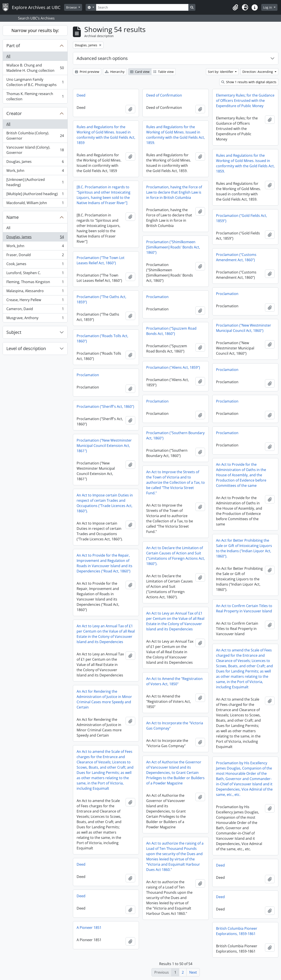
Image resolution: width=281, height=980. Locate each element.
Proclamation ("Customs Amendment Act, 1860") (236, 257)
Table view (163, 72)
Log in (268, 7)
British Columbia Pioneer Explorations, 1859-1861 (237, 931)
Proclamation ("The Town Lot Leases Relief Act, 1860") (101, 260)
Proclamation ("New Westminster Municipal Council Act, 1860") (244, 328)
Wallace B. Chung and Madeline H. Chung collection (35, 68)
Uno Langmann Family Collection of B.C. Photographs (35, 82)
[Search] (142, 7)
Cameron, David (35, 310)
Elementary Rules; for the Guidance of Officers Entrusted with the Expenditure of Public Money (245, 101)
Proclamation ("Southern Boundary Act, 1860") (175, 435)
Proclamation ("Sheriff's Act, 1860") (105, 406)
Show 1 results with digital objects (249, 82)
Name (13, 217)
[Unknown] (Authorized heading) (35, 182)
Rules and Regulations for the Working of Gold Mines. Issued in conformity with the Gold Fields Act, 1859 (106, 135)
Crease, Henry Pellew (35, 301)
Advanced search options (102, 58)
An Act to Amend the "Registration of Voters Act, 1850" (174, 681)
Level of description (26, 348)
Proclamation (227, 294)
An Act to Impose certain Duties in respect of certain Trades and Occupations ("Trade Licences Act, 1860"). (105, 503)
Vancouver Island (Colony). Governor (35, 150)
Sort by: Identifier (221, 72)
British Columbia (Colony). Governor (35, 136)
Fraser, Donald (35, 256)
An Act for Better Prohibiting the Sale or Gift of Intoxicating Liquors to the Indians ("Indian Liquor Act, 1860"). (244, 548)
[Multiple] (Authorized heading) (35, 195)
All (8, 56)
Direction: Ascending (258, 72)
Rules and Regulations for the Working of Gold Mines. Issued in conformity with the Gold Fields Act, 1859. (176, 135)
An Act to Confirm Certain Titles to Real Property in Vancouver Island (244, 608)
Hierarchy (115, 72)
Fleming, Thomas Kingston (35, 283)
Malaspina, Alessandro (35, 292)
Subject (14, 332)
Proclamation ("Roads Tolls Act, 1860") (102, 338)
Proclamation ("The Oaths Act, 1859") (101, 299)
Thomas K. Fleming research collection (35, 96)
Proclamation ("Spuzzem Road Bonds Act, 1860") (171, 331)
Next (193, 972)
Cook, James (35, 265)
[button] (235, 7)
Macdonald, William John (35, 204)
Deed (81, 95)
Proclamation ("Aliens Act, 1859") (173, 367)
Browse (72, 7)
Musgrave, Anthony (35, 319)
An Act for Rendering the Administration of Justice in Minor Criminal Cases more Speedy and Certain (104, 699)
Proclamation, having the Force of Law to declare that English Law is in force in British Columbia (174, 192)
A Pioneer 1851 (89, 928)
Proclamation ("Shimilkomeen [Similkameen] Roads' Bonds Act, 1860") (173, 247)
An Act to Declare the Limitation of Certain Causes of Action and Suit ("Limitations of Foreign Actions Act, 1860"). (176, 556)
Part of (13, 46)
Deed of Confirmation (164, 95)
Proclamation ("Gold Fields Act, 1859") (241, 218)
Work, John (35, 172)
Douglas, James (35, 163)
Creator (14, 113)
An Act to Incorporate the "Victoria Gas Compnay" (175, 726)
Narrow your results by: (35, 30)
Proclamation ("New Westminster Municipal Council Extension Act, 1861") (104, 446)
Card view (140, 72)
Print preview (87, 72)
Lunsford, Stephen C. (35, 274)
